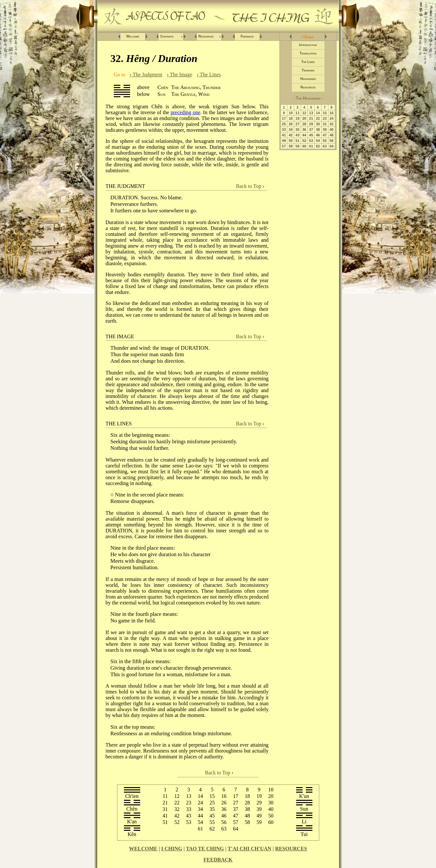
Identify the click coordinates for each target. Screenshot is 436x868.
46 (318, 135)
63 (325, 146)
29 (311, 124)
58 (291, 146)
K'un (304, 796)
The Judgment (146, 75)
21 (311, 118)
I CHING (172, 849)
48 (331, 135)
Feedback (247, 36)
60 (304, 146)
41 (284, 135)
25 (284, 124)
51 (297, 141)
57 (284, 146)
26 (291, 124)
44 (304, 135)
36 (304, 129)
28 (304, 124)
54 (318, 141)
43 (297, 135)
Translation (308, 53)
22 (318, 118)
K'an (132, 822)
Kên (132, 834)
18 (291, 118)
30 (318, 124)
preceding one (185, 112)
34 (291, 129)
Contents (172, 37)
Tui (304, 834)
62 (318, 146)
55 (325, 141)
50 (291, 141)
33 (284, 129)
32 (331, 124)
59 (297, 146)
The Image (180, 75)
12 (304, 113)
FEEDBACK (218, 860)
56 (331, 141)
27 (297, 124)
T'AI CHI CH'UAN (249, 849)
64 (331, 146)
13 (311, 113)
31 (325, 124)
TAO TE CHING (205, 849)
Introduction (308, 45)
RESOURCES (291, 849)
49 (284, 141)
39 (325, 129)
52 (304, 141)
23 (325, 118)
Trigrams (308, 70)
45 (311, 135)
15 (325, 113)
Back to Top (250, 186)
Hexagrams (308, 79)
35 (297, 129)
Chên (132, 809)
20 (304, 118)
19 (297, 118)
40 (331, 129)
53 (311, 141)
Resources (210, 37)
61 (311, 146)
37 (311, 129)
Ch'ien (132, 796)
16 (331, 113)
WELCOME (143, 849)
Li (304, 822)
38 (318, 129)
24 (331, 118)
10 (291, 113)
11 (297, 113)
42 (291, 135)
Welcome (133, 36)
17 (284, 118)
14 (318, 113)
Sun (304, 809)
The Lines (209, 75)
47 (325, 135)
